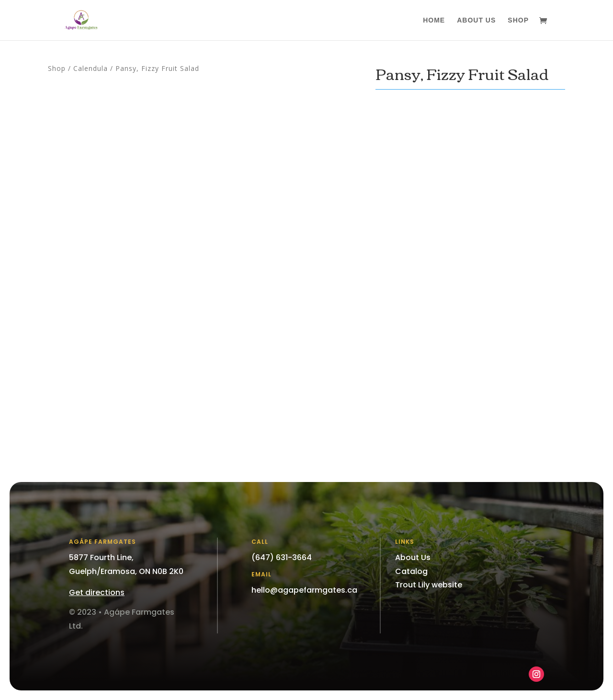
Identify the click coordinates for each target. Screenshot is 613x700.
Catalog (411, 571)
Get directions (97, 592)
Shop (518, 20)
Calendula (91, 68)
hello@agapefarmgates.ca (304, 590)
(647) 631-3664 (282, 557)
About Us (476, 20)
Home (434, 20)
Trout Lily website (429, 585)
